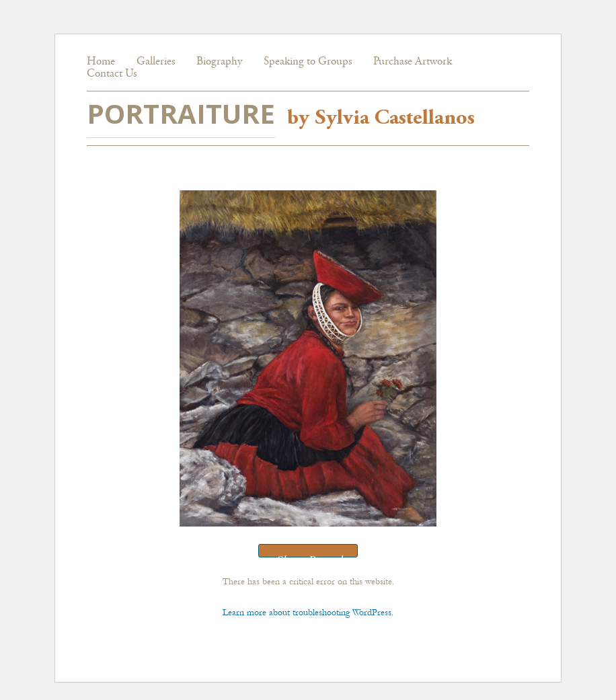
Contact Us (112, 74)
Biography (219, 62)
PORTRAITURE (181, 113)
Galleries (156, 62)
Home (101, 62)
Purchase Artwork (413, 62)
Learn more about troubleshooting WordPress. (308, 612)
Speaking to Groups (308, 62)
